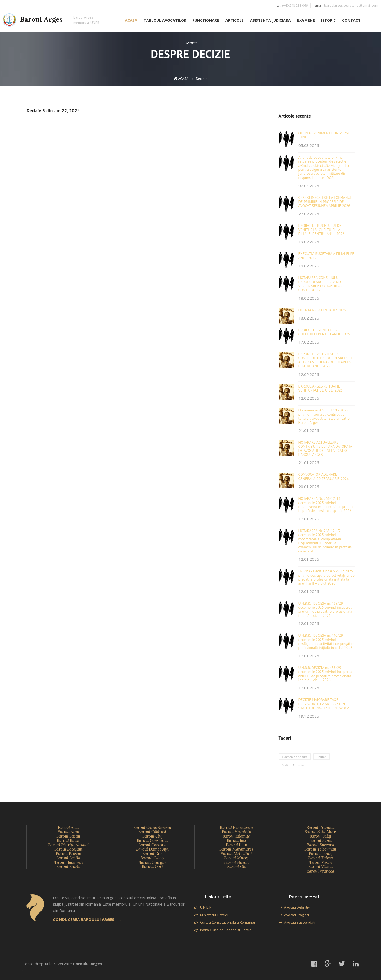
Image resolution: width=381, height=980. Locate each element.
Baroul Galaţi (152, 858)
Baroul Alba (68, 827)
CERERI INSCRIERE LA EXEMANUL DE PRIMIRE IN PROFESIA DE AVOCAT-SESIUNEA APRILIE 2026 (325, 202)
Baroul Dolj (152, 854)
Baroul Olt (236, 867)
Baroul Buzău (68, 867)
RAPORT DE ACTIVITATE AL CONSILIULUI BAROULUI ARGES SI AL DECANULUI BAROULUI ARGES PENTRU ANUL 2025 (325, 360)
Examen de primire (295, 757)
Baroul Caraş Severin (152, 827)
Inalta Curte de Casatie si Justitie (223, 930)
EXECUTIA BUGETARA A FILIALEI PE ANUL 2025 (326, 256)
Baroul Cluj (152, 836)
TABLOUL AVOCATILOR (165, 20)
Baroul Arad (68, 832)
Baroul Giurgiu (152, 862)
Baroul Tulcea (320, 858)
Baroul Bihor (68, 840)
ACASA (131, 20)
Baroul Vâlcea (320, 867)
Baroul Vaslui (320, 862)
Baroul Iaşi (236, 840)
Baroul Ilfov (236, 845)
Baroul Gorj (152, 867)
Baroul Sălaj (320, 836)
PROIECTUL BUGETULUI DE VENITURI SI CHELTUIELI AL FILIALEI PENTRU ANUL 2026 (321, 230)
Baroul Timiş (320, 854)
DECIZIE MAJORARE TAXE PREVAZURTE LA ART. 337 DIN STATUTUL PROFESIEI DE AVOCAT (325, 704)
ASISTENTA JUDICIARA (270, 20)
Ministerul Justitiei (211, 915)
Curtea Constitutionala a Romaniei (225, 922)
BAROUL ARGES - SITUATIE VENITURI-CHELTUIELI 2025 (321, 388)
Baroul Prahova (320, 827)
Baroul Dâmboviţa (152, 849)
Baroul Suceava (320, 845)
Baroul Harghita (236, 832)
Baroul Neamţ (236, 862)
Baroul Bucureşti (68, 862)
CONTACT (351, 20)
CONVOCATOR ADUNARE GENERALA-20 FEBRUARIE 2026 (324, 476)
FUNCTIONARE (206, 20)
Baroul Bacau (68, 836)
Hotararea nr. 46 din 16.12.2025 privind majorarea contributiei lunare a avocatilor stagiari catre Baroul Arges (324, 416)
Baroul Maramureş (236, 849)
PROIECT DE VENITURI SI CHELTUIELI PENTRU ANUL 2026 (324, 332)
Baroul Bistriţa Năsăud (68, 845)
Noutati (321, 757)
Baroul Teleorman (320, 849)
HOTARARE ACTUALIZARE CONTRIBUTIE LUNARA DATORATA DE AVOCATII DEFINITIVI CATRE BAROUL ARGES (325, 448)
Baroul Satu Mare (320, 832)
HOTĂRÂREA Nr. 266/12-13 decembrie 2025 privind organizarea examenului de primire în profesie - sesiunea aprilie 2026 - (326, 505)
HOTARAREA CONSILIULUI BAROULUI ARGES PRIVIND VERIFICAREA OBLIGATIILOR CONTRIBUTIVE (321, 284)
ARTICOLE (235, 20)
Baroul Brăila (68, 858)
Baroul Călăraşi (152, 832)
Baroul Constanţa (152, 840)
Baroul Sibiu (320, 840)
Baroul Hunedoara (236, 827)
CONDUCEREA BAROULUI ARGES (87, 919)
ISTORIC (328, 20)
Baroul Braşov (68, 854)
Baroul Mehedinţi (236, 854)
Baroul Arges (51, 20)
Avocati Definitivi (295, 907)
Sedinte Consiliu (293, 765)
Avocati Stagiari (294, 915)
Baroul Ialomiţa (236, 836)
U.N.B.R (203, 907)
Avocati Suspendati (297, 922)
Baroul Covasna (152, 845)
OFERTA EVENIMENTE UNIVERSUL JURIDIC (325, 135)
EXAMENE (306, 20)
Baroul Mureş (236, 858)
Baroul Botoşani (68, 849)
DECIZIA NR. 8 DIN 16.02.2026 (322, 310)
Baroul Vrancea (320, 871)
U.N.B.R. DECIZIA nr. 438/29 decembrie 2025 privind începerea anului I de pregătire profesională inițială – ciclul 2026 (325, 674)
